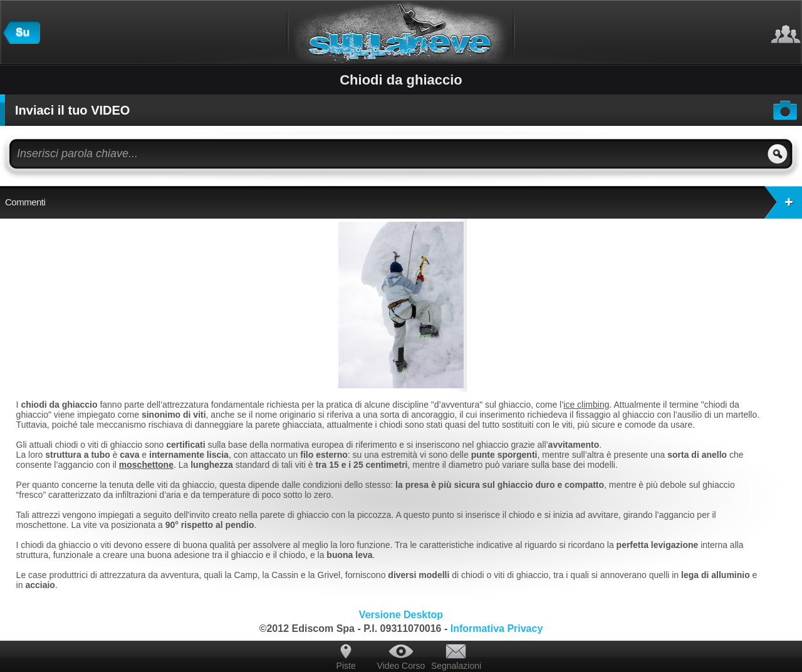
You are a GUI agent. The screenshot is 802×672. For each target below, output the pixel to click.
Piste (346, 666)
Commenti (404, 202)
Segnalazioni (456, 666)
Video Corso (401, 666)
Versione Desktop (401, 615)
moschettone (146, 465)
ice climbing (586, 405)
